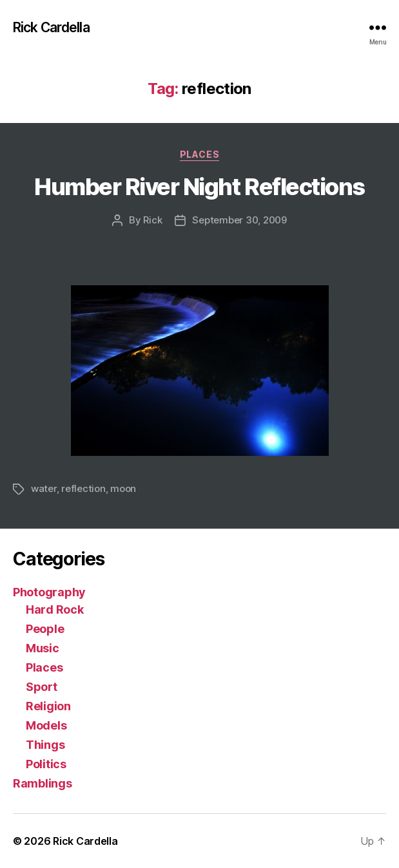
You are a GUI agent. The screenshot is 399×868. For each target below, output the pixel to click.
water (44, 488)
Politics (46, 764)
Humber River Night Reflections (199, 187)
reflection (83, 488)
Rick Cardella (51, 27)
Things (45, 745)
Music (43, 648)
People (45, 629)
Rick (152, 220)
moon (123, 488)
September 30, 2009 (239, 220)
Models (46, 725)
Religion (48, 706)
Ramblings (43, 783)
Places (200, 154)
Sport (42, 687)
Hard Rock (55, 609)
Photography (49, 592)
